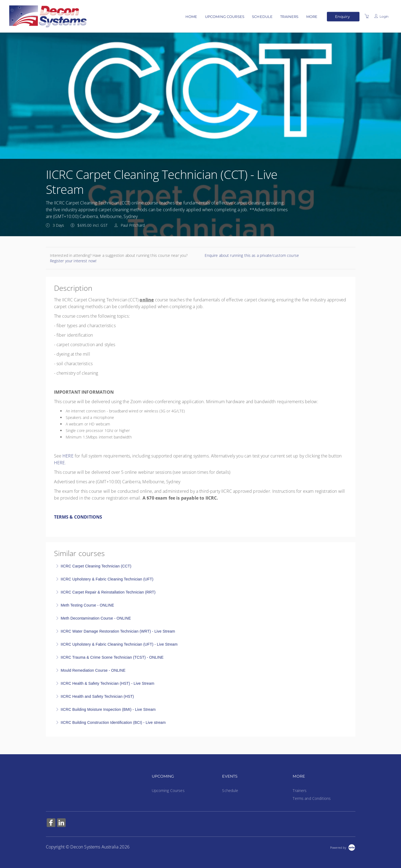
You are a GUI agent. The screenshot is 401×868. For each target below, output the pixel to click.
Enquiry (342, 16)
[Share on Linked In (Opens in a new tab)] (61, 823)
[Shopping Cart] (367, 16)
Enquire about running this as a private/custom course (252, 255)
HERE (68, 456)
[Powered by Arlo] (343, 847)
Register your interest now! (73, 261)
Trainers (289, 17)
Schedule (262, 17)
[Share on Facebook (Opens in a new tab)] (51, 823)
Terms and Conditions (312, 798)
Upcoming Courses (225, 17)
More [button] (312, 17)
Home (191, 17)
